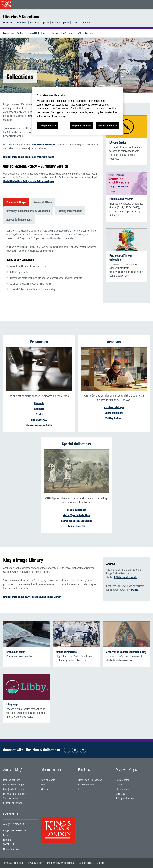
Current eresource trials (39, 425)
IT (79, 789)
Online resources (77, 526)
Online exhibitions (114, 413)
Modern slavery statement (61, 863)
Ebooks (39, 414)
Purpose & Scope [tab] (16, 202)
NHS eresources (39, 420)
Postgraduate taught (14, 785)
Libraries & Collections (21, 17)
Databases (39, 409)
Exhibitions (53, 33)
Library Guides (118, 143)
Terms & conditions (13, 863)
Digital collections (85, 33)
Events (119, 785)
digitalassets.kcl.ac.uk (125, 577)
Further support (61, 23)
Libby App (12, 704)
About (75, 23)
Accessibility (86, 863)
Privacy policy (35, 863)
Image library (68, 33)
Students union (123, 789)
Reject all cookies (82, 126)
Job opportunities (125, 798)
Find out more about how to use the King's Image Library (32, 597)
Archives (21, 33)
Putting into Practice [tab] (70, 211)
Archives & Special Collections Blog (126, 652)
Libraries (8, 23)
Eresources (8, 33)
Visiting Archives (114, 418)
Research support (40, 23)
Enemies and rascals (121, 199)
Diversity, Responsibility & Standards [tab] (28, 211)
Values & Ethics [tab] (43, 202)
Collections (21, 23)
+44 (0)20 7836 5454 (14, 825)
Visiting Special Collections (77, 515)
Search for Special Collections (76, 521)
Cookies (101, 863)
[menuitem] (9, 23)
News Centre (122, 780)
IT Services (132, 590)
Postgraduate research (15, 789)
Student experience (13, 803)
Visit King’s (121, 794)
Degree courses (12, 780)
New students (48, 780)
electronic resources (45, 145)
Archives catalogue (114, 407)
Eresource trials (16, 652)
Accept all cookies (107, 126)
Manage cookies (47, 126)
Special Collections (37, 33)
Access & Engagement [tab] (19, 219)
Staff (43, 785)
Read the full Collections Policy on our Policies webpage (50, 179)
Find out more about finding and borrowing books (29, 157)
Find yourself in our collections (121, 258)
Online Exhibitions (67, 652)
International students (15, 794)
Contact (86, 23)
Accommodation (87, 785)
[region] (78, 111)
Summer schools (12, 798)
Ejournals (39, 403)
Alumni (44, 789)
